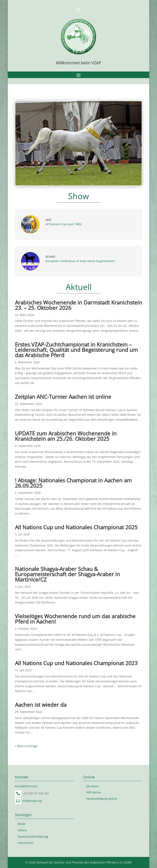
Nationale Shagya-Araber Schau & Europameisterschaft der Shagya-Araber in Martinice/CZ (67, 574)
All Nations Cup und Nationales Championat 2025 (76, 527)
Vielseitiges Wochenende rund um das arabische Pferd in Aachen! (75, 619)
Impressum (26, 843)
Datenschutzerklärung (33, 837)
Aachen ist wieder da (41, 705)
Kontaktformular (26, 786)
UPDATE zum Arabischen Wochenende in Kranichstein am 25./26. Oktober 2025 (66, 436)
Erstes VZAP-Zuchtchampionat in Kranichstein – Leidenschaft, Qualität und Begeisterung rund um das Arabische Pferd (76, 350)
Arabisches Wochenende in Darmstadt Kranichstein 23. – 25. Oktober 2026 (78, 305)
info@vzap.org (32, 801)
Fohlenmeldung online (101, 799)
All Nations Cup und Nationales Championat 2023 (76, 663)
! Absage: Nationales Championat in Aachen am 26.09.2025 (73, 483)
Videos (22, 830)
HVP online (93, 792)
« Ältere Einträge (26, 746)
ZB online (93, 786)
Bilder (22, 824)
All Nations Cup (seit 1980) (64, 224)
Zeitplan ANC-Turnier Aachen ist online (63, 397)
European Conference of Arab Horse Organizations (80, 261)
